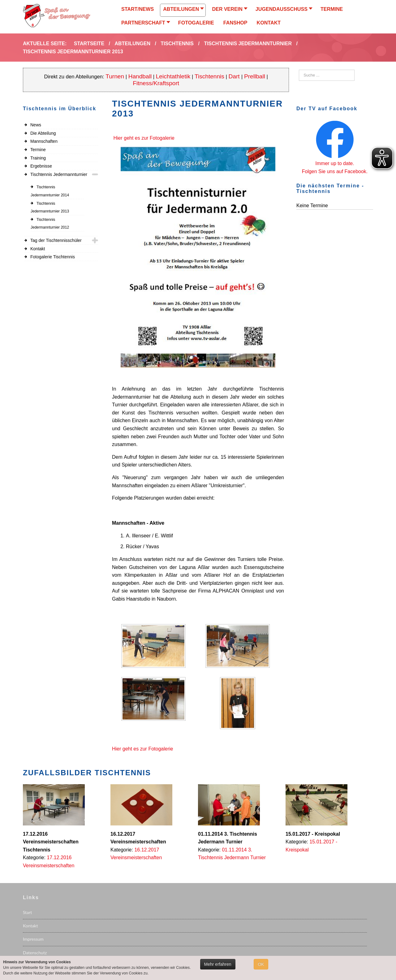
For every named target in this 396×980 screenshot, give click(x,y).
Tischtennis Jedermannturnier (59, 174)
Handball (140, 76)
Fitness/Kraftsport (156, 83)
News (36, 125)
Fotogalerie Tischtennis (53, 257)
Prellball (255, 76)
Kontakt (38, 249)
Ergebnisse (41, 166)
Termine (38, 150)
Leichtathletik (173, 76)
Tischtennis (209, 76)
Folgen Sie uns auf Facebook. (335, 171)
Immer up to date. (335, 163)
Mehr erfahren (218, 964)
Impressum (33, 939)
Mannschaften (44, 141)
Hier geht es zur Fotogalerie (144, 138)
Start (27, 912)
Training (38, 158)
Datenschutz (35, 953)
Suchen (299, 70)
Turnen (115, 76)
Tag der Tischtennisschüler (56, 240)
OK (261, 964)
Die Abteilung (43, 133)
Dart (235, 76)
